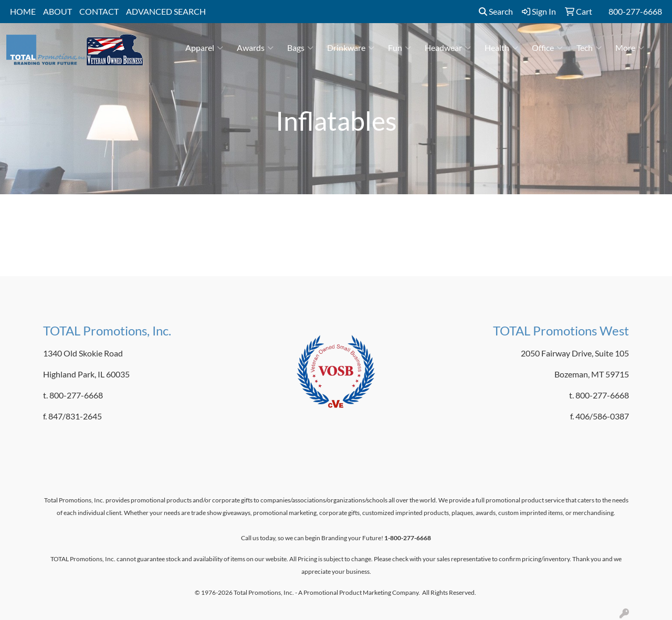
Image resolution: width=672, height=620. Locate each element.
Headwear (448, 48)
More (630, 48)
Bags (300, 48)
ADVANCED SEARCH (166, 11)
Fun (400, 48)
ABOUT (57, 11)
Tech (589, 48)
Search (496, 11)
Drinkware (351, 48)
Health (501, 48)
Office (547, 48)
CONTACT (99, 11)
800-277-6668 (635, 11)
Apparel (204, 48)
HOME (23, 11)
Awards (255, 48)
